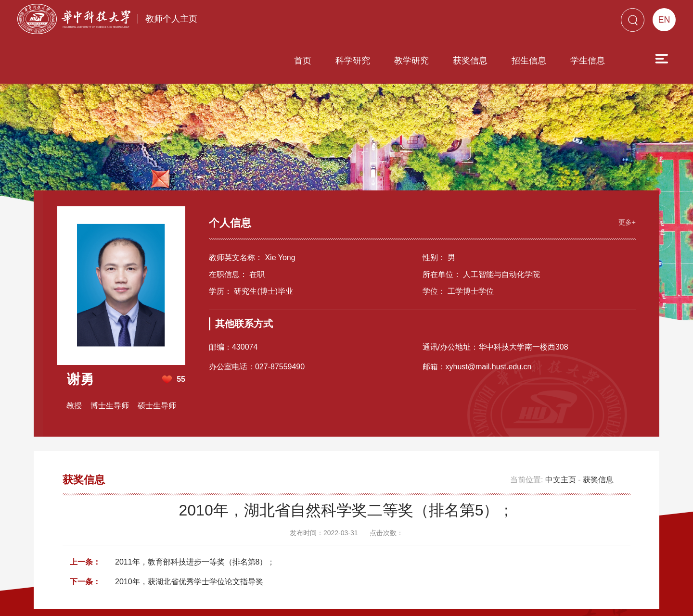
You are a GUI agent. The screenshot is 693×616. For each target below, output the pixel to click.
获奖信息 (415, 23)
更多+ (622, 159)
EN (664, 20)
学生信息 (533, 23)
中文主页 (561, 419)
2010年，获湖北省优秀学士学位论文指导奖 (189, 521)
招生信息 (474, 23)
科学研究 (298, 23)
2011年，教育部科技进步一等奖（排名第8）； (195, 501)
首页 (248, 23)
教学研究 (357, 23)
